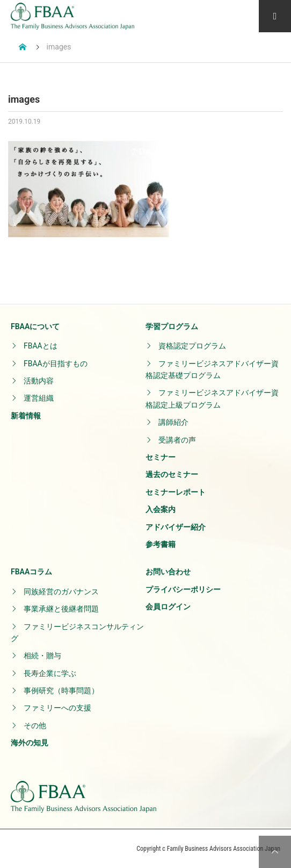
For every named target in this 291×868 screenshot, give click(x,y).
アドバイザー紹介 (176, 527)
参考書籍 (161, 544)
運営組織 (39, 398)
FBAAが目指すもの (56, 364)
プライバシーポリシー (183, 589)
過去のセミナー (172, 474)
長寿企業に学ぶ (50, 673)
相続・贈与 (42, 656)
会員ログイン (168, 607)
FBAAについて (35, 326)
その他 (35, 725)
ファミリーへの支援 (57, 708)
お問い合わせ (168, 572)
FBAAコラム (31, 572)
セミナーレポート (176, 492)
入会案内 (161, 509)
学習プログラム (172, 326)
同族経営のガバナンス (61, 592)
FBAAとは (41, 346)
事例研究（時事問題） (61, 691)
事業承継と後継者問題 (61, 609)
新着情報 (26, 416)
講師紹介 (173, 422)
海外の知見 (30, 743)
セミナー (161, 457)
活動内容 (39, 381)
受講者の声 (177, 440)
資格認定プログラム (192, 346)
